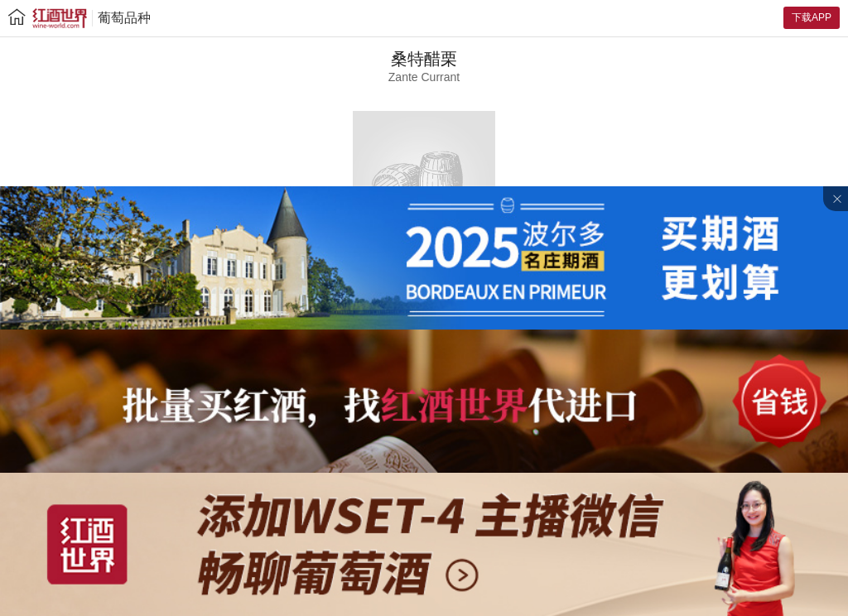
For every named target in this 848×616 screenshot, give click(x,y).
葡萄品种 (124, 18)
